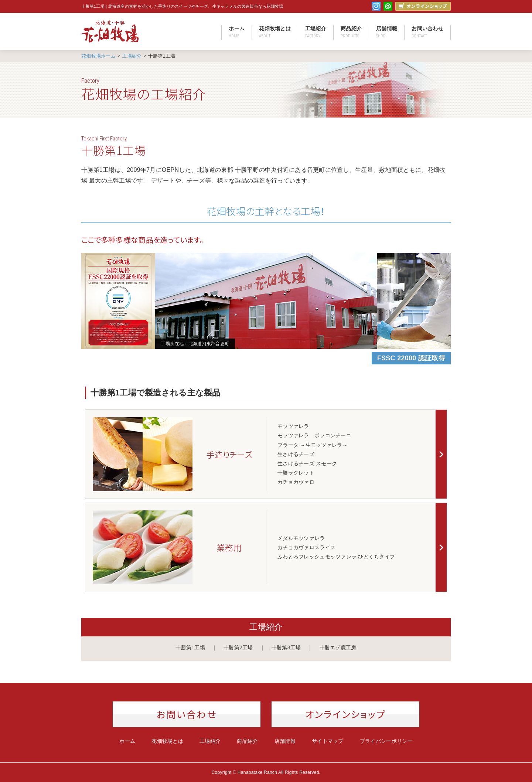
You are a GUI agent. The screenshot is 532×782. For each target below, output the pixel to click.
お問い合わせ (427, 32)
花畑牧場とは (275, 32)
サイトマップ (328, 741)
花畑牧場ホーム (98, 56)
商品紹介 (351, 32)
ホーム (237, 32)
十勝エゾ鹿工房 (338, 647)
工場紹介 (316, 32)
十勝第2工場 (238, 647)
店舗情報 (387, 32)
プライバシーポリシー (386, 741)
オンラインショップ (346, 714)
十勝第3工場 (286, 647)
